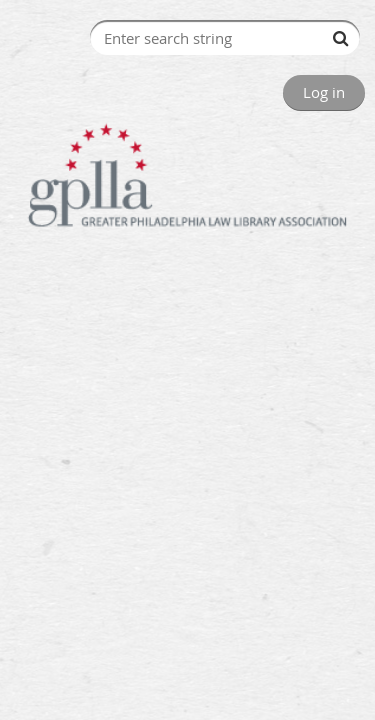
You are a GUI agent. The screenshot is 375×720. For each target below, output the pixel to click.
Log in (324, 92)
